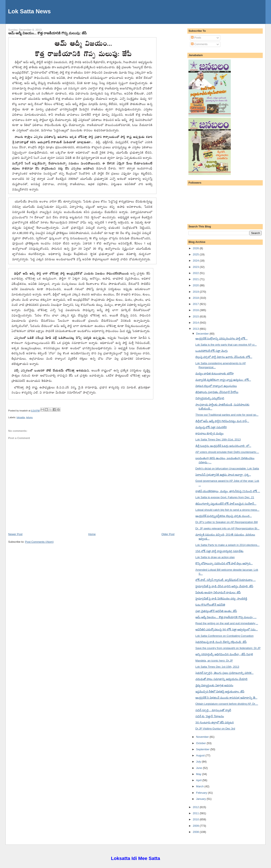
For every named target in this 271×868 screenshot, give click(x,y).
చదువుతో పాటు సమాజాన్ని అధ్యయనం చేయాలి (221, 679)
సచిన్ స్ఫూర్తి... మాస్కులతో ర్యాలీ (213, 710)
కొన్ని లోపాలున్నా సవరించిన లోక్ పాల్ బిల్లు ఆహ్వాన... (224, 563)
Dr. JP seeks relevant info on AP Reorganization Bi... (227, 528)
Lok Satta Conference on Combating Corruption (225, 636)
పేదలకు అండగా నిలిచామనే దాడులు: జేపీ (218, 592)
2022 (196, 273)
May (199, 774)
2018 (196, 298)
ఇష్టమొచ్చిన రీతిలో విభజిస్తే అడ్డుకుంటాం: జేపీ (220, 691)
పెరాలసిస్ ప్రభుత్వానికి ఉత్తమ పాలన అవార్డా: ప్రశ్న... (223, 475)
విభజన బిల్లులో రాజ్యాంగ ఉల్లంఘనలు (216, 386)
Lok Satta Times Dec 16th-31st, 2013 (218, 440)
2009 (196, 826)
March (200, 786)
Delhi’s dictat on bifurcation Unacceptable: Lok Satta (227, 469)
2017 (196, 304)
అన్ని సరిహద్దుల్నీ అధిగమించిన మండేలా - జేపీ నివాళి (224, 654)
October (201, 743)
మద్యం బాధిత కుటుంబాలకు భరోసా (215, 373)
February (202, 793)
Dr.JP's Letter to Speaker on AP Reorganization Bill (227, 522)
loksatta (21, 417)
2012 (196, 807)
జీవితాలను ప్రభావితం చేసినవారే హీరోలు (217, 392)
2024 (196, 261)
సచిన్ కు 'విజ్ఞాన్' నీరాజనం (210, 716)
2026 (196, 248)
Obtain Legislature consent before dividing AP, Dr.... (227, 704)
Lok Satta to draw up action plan (215, 557)
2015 (196, 316)
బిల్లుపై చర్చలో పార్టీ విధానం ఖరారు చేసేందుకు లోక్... (224, 357)
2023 (196, 267)
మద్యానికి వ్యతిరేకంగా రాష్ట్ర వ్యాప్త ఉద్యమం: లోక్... (223, 380)
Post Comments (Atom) (39, 542)
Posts (196, 38)
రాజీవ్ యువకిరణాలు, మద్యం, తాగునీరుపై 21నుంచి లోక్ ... (228, 491)
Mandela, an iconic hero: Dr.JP (214, 661)
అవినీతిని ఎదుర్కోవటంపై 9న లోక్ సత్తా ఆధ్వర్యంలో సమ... (227, 629)
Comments (199, 44)
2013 (196, 329)
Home (92, 534)
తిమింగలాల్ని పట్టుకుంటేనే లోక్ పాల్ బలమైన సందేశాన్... (226, 504)
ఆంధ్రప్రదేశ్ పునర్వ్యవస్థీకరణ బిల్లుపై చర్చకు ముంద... (224, 516)
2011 (196, 813)
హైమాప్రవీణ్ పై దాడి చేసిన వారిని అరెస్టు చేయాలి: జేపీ (224, 586)
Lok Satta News (29, 11)
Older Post (168, 534)
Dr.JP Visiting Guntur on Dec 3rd (215, 729)
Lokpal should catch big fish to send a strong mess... (227, 510)
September (203, 749)
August (201, 755)
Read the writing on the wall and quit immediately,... (227, 623)
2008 (196, 832)
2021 (196, 279)
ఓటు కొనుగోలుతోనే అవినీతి (210, 605)
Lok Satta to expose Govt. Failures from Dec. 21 (225, 497)
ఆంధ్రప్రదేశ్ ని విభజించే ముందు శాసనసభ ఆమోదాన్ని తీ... (226, 698)
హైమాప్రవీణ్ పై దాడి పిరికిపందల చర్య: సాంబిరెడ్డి (221, 599)
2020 (196, 285)
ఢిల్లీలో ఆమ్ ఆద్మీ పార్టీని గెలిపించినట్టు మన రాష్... (222, 421)
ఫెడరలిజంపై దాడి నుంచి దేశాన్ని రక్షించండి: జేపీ (221, 642)
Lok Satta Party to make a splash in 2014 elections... (227, 545)
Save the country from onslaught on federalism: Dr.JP (228, 648)
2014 (196, 323)
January (201, 799)
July (199, 762)
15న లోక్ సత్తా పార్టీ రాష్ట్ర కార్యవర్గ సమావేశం (219, 551)
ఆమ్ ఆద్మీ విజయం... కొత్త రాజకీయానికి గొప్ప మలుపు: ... (226, 617)
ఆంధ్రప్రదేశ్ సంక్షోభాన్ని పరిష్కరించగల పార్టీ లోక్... (221, 338)
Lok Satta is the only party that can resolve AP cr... (226, 345)
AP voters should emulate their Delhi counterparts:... (227, 452)
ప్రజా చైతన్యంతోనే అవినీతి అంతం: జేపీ (216, 611)
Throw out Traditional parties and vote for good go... (227, 415)
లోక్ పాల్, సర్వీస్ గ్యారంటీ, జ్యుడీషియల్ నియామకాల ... (226, 580)
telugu (30, 417)
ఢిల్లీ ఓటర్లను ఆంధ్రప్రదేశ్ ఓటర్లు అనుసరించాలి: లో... (223, 446)
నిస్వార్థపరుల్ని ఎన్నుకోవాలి (210, 398)
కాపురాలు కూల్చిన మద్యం (209, 433)
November (203, 737)
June (199, 768)
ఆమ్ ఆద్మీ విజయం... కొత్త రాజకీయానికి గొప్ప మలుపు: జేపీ (48, 33)
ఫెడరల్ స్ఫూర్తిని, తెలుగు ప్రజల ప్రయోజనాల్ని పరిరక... (225, 673)
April (199, 780)
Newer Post (15, 534)
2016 (196, 310)
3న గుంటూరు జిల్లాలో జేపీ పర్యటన (215, 722)
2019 (196, 292)
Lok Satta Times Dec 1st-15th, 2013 (217, 667)
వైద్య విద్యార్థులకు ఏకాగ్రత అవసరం (214, 685)
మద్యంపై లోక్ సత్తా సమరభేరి (211, 427)
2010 (196, 819)
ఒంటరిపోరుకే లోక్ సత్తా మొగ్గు (212, 351)
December (203, 334)
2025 (196, 254)
